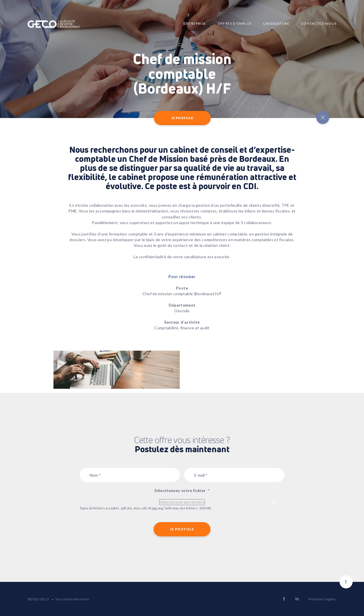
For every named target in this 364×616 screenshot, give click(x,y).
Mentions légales (322, 599)
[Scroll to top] (346, 582)
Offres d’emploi (234, 23)
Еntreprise (195, 23)
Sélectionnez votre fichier (182, 490)
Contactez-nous (319, 23)
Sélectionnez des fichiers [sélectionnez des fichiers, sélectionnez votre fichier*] (182, 502)
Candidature (276, 23)
